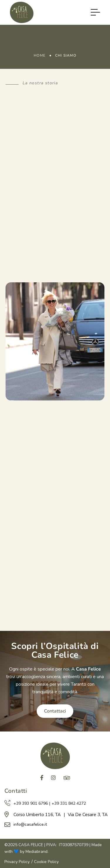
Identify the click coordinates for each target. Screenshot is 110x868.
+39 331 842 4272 (69, 803)
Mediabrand (37, 852)
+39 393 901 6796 (31, 803)
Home (40, 55)
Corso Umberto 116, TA (37, 815)
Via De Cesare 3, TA (88, 815)
